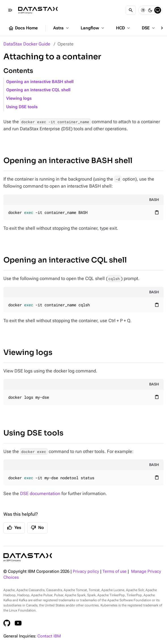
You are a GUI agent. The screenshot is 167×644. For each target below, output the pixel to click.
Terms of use (114, 572)
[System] (158, 10)
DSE (149, 28)
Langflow (93, 28)
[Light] (143, 10)
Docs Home (23, 28)
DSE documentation (40, 494)
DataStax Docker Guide (27, 44)
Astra (62, 28)
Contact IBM (49, 636)
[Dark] (150, 10)
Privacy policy (86, 572)
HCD (124, 28)
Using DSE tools (22, 107)
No (37, 528)
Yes (14, 528)
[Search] (131, 10)
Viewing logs (19, 98)
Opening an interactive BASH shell (40, 82)
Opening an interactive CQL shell (38, 90)
